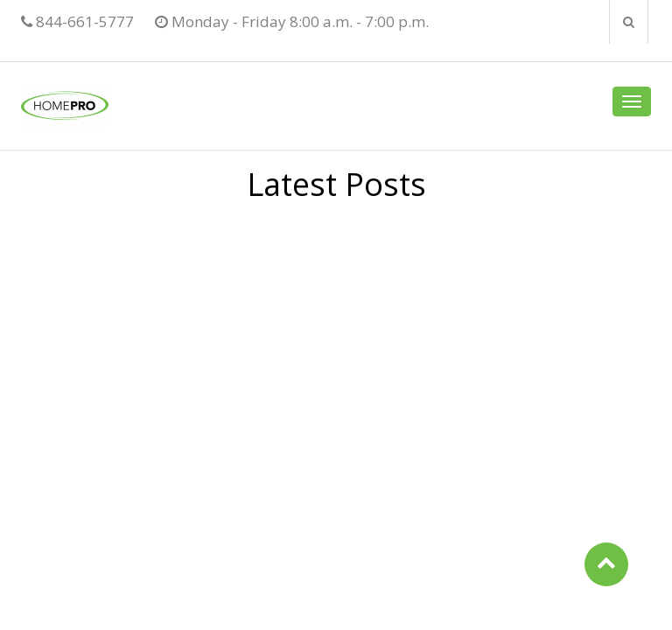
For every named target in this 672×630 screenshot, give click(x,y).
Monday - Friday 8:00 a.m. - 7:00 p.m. (292, 21)
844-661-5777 (77, 21)
